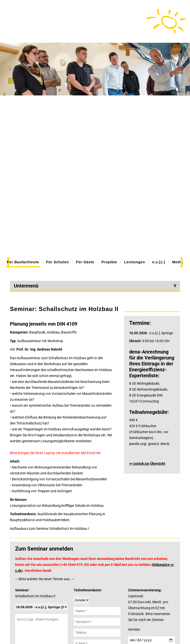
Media (178, 262)
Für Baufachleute (23, 262)
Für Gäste (85, 262)
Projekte (109, 262)
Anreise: (134, 629)
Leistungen (135, 262)
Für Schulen (57, 262)
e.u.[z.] (159, 262)
